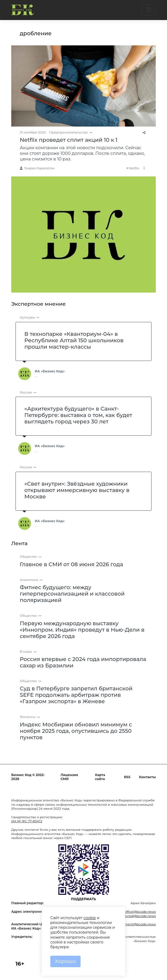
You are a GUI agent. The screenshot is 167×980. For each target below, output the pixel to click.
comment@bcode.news (136, 924)
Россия (26, 392)
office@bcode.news (140, 912)
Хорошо (65, 961)
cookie (90, 918)
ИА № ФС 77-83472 (27, 821)
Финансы (28, 717)
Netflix (134, 168)
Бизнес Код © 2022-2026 (28, 777)
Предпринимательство (69, 132)
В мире (26, 652)
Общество (28, 556)
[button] (149, 10)
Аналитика (29, 580)
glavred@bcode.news (138, 916)
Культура (27, 317)
